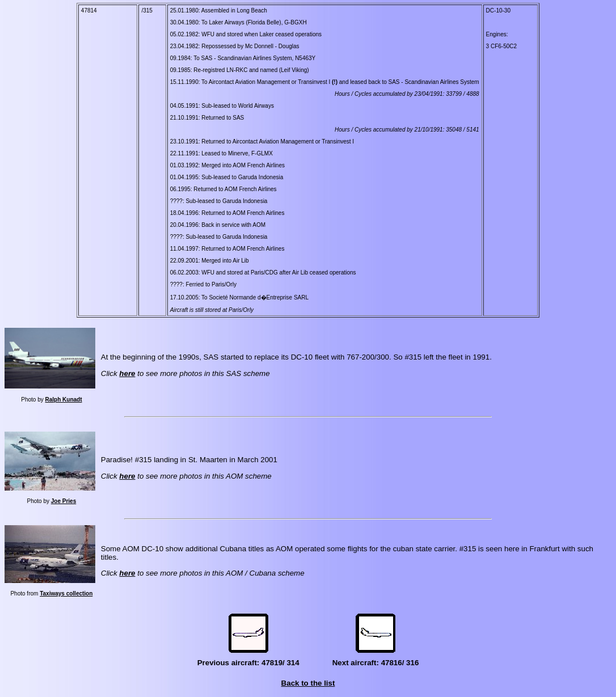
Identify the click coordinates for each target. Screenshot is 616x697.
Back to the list (308, 683)
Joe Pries (64, 501)
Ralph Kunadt (64, 400)
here (127, 373)
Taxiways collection (66, 593)
